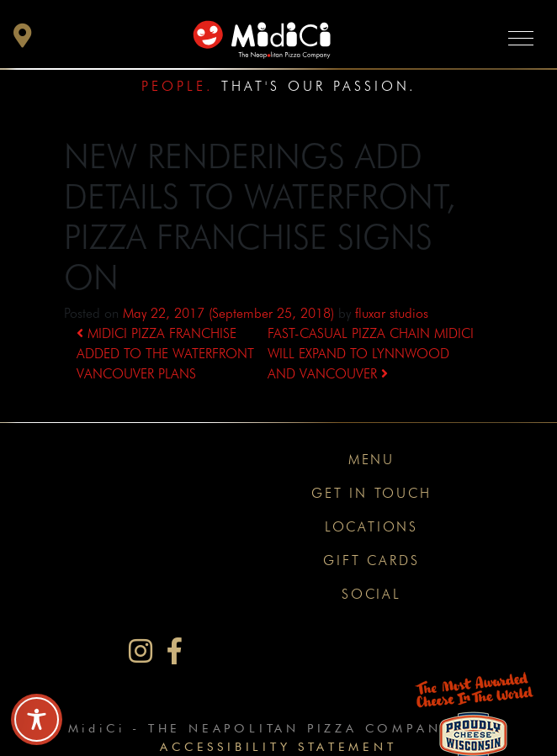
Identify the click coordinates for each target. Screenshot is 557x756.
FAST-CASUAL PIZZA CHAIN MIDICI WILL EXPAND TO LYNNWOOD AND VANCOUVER (371, 354)
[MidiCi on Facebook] (175, 651)
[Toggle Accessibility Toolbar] (37, 719)
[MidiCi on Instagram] (141, 651)
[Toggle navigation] (521, 37)
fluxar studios (392, 313)
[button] (23, 40)
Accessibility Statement (278, 746)
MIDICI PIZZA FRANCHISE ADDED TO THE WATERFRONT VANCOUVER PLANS (165, 354)
